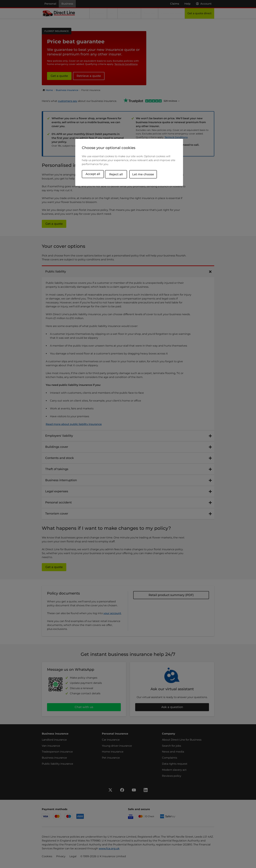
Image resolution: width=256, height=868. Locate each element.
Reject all (119, 174)
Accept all (93, 174)
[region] (129, 162)
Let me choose (146, 174)
